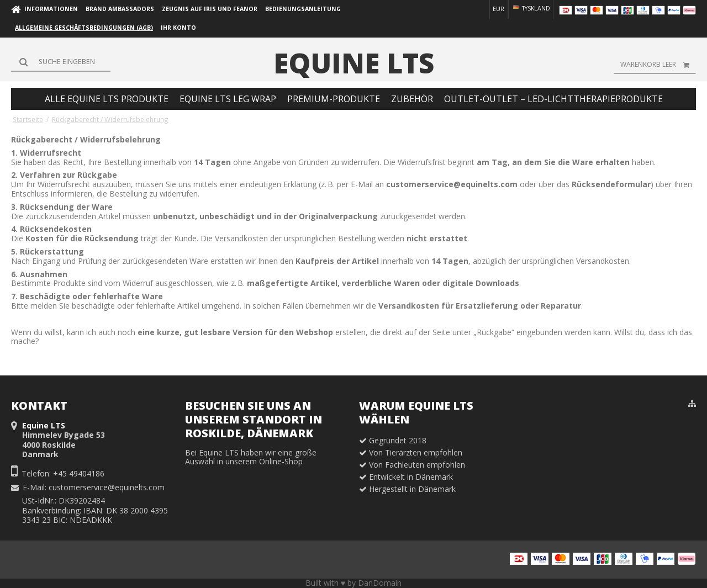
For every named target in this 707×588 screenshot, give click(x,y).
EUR (498, 9)
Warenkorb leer (658, 65)
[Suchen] (61, 62)
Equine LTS (354, 63)
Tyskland (531, 8)
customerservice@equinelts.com (107, 487)
